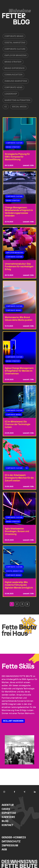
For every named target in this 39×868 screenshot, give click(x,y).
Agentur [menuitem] (8, 805)
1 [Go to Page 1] (12, 604)
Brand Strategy (13, 62)
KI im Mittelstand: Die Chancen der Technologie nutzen (18, 424)
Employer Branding (15, 55)
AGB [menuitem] (4, 850)
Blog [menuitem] (5, 821)
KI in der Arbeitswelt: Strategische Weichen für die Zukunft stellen (19, 478)
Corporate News (13, 87)
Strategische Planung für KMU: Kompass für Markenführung (17, 157)
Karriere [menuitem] (8, 817)
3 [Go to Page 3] (22, 604)
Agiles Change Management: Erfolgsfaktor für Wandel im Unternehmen (19, 371)
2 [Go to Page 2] (17, 604)
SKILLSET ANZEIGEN (13, 721)
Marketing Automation (17, 100)
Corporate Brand (14, 36)
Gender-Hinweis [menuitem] (14, 837)
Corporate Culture (15, 49)
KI (6, 107)
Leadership (11, 94)
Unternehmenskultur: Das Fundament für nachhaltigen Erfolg (19, 267)
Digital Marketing (15, 43)
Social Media (19, 107)
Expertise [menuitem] (9, 813)
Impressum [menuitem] (10, 846)
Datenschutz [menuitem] (11, 842)
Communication (13, 75)
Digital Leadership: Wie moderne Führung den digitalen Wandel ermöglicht (19, 585)
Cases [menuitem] (6, 809)
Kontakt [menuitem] (7, 825)
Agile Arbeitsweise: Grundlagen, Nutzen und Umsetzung (17, 531)
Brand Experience (15, 68)
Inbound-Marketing (16, 81)
